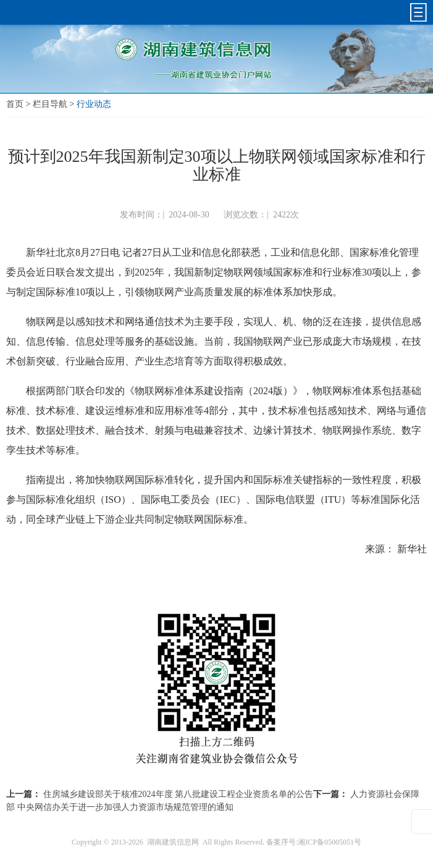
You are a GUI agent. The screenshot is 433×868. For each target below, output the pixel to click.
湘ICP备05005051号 (330, 842)
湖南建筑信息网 (173, 842)
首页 (15, 104)
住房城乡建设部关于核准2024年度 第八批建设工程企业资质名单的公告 (179, 794)
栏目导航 (50, 104)
